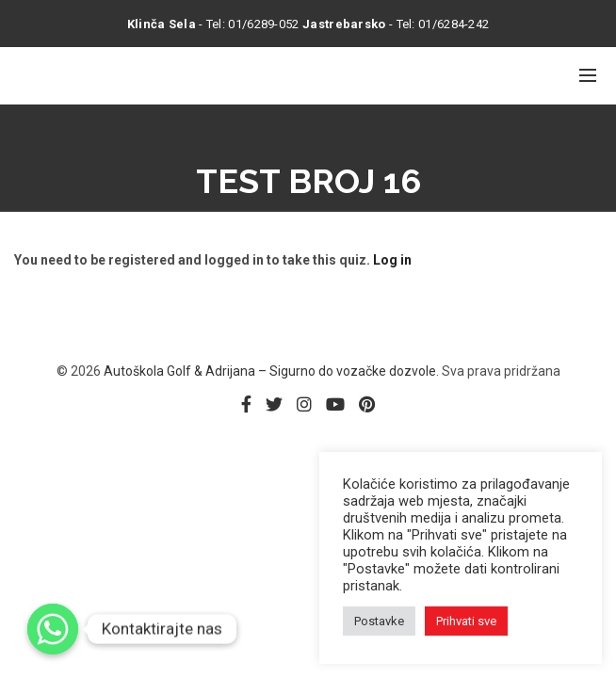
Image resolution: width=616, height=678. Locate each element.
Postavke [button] (379, 621)
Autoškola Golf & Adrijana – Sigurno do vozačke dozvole (270, 371)
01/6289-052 (263, 24)
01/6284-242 (454, 24)
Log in (392, 260)
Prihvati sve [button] (466, 621)
